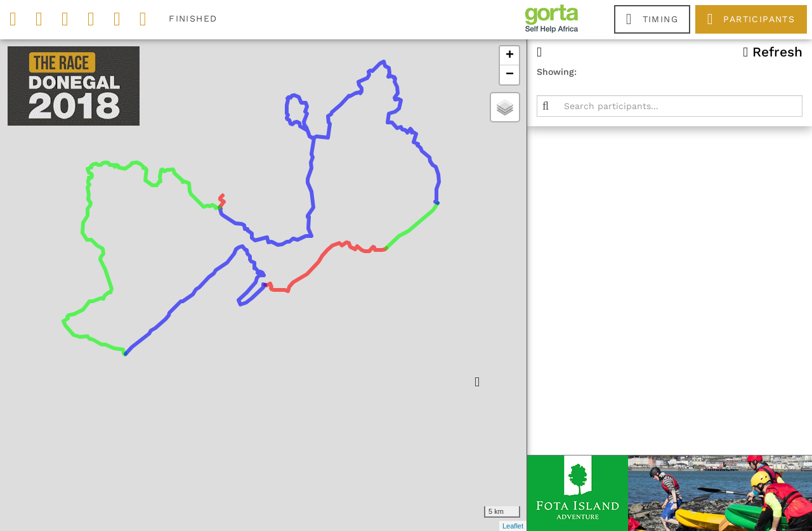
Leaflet (513, 526)
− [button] (510, 75)
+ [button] (510, 56)
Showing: (557, 72)
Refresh (773, 52)
